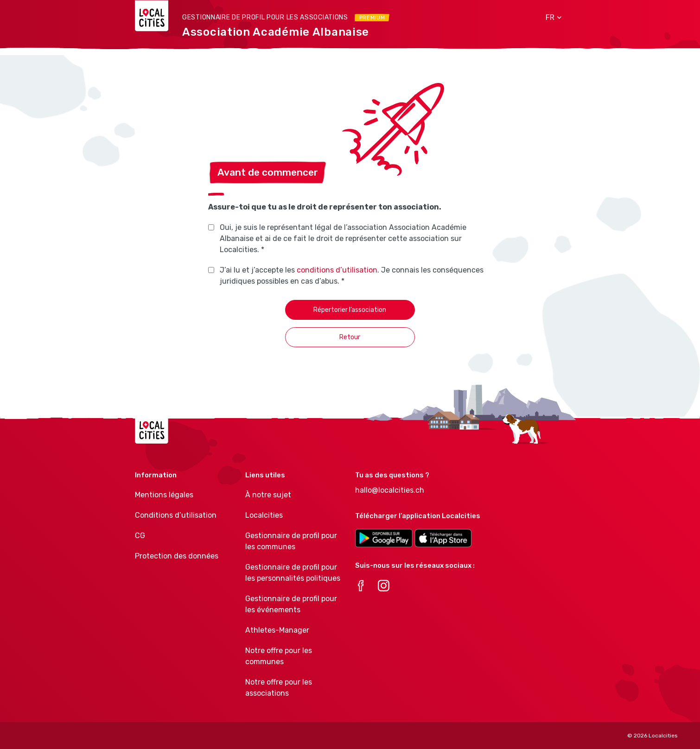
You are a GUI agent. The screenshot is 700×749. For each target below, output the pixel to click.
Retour (350, 337)
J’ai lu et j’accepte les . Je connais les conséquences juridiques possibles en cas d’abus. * (352, 276)
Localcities (264, 515)
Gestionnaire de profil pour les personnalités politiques (293, 573)
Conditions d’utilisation (176, 515)
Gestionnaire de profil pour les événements (291, 604)
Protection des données (177, 556)
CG (140, 536)
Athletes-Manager (277, 630)
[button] (550, 18)
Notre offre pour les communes (279, 656)
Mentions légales (164, 495)
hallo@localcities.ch (390, 490)
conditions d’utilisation (337, 270)
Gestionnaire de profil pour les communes (291, 541)
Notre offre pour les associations (279, 688)
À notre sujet (268, 495)
